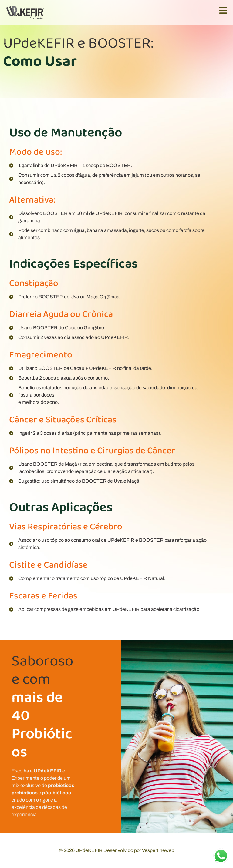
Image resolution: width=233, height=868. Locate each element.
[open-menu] (223, 12)
